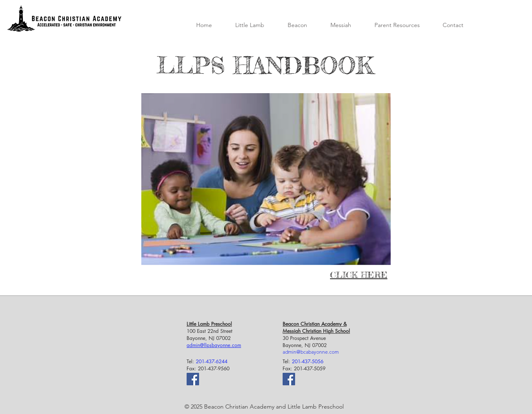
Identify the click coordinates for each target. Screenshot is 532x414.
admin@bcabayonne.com (311, 352)
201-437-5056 (308, 361)
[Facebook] (193, 379)
